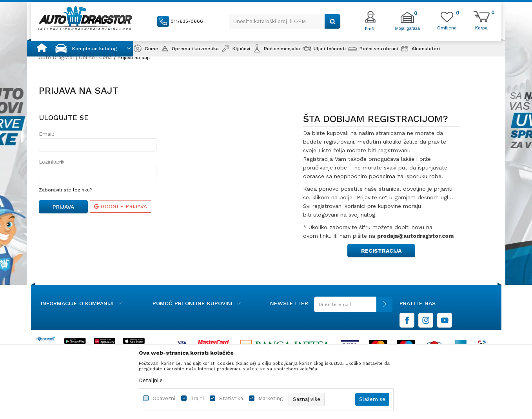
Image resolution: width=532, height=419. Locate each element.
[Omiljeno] (447, 27)
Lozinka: (52, 162)
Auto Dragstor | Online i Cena (75, 57)
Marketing (271, 398)
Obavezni (164, 398)
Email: (47, 134)
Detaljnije (151, 380)
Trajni (197, 398)
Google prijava (121, 206)
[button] (285, 21)
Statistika (231, 398)
